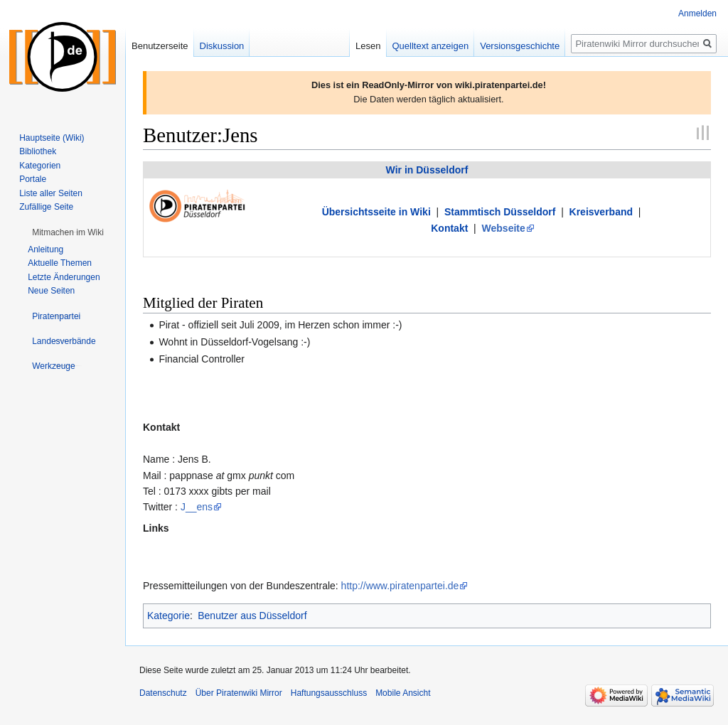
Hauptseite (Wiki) (52, 138)
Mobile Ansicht (403, 693)
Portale (33, 179)
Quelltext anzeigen (431, 46)
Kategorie (168, 616)
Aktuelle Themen (60, 263)
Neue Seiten (51, 291)
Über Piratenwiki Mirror (239, 693)
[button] (68, 232)
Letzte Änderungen (64, 277)
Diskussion (222, 46)
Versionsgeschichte (520, 46)
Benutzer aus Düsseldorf (252, 616)
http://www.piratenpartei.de (400, 586)
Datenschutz (163, 693)
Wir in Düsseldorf (427, 170)
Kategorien (40, 166)
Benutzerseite (160, 46)
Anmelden (697, 14)
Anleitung (45, 249)
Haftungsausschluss (329, 693)
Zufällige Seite (46, 207)
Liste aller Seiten (51, 193)
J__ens (197, 507)
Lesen (368, 46)
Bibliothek (38, 151)
